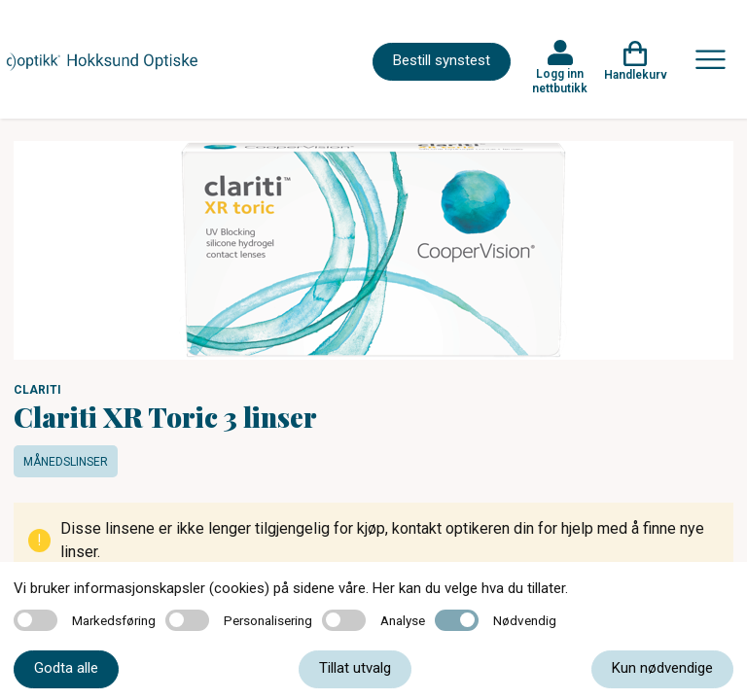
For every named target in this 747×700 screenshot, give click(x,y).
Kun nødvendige (662, 668)
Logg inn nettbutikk (560, 81)
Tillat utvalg (355, 668)
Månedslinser (66, 462)
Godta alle (66, 668)
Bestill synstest (442, 60)
